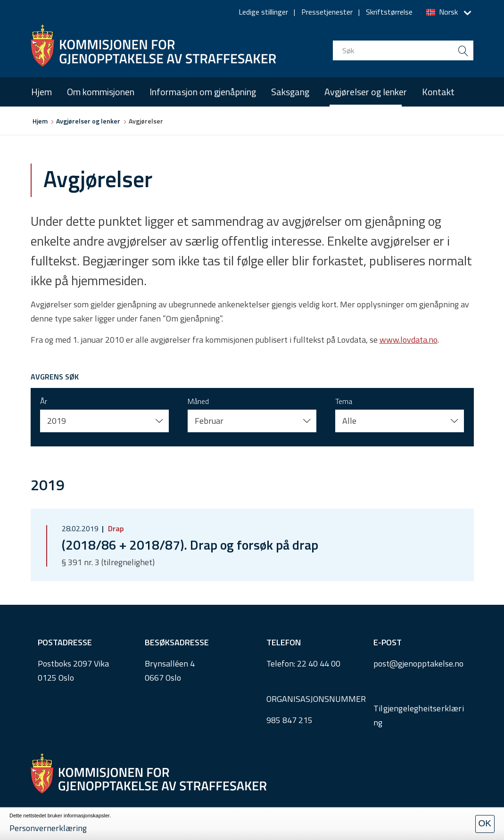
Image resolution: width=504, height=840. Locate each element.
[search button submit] (463, 50)
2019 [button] (57, 421)
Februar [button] (209, 421)
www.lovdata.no (409, 340)
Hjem (41, 92)
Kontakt (438, 92)
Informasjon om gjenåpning (203, 92)
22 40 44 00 (319, 663)
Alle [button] (349, 421)
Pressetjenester (327, 12)
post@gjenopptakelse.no (418, 663)
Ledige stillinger (263, 12)
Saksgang (290, 92)
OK (485, 823)
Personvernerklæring (48, 828)
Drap (115, 528)
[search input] (403, 50)
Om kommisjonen (101, 92)
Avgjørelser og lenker (366, 92)
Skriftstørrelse (389, 12)
